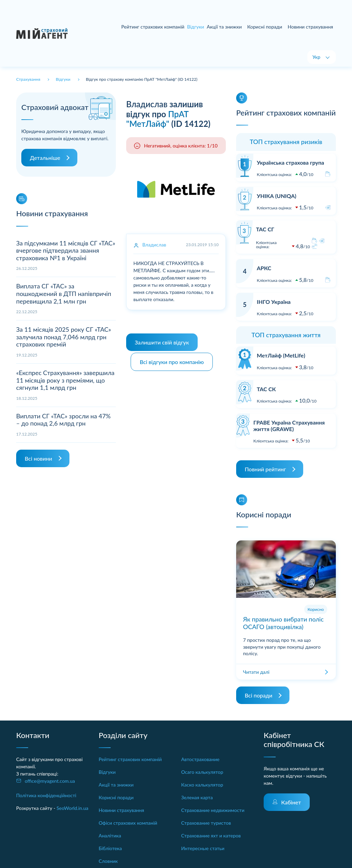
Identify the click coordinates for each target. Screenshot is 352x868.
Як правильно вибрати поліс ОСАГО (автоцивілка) (283, 623)
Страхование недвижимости (213, 810)
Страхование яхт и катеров (211, 836)
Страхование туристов (206, 823)
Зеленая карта (197, 797)
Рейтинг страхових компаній (153, 27)
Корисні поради (265, 27)
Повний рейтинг (265, 469)
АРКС (264, 268)
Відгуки (107, 772)
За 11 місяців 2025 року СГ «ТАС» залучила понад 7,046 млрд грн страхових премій (64, 337)
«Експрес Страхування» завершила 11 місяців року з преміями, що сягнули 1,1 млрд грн (65, 380)
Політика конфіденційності (46, 795)
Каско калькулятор (202, 785)
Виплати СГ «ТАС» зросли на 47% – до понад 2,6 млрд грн (63, 420)
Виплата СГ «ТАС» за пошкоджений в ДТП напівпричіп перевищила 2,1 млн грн (64, 293)
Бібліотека (110, 848)
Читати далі (256, 672)
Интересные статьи (203, 848)
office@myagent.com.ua (50, 781)
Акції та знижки (224, 27)
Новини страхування (310, 27)
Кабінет (291, 802)
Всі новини (38, 458)
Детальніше (45, 158)
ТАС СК (266, 389)
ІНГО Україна (274, 302)
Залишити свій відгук (162, 342)
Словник (108, 861)
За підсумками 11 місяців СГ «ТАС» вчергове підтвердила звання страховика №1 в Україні (66, 250)
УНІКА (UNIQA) (277, 196)
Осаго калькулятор (202, 772)
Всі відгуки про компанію (173, 360)
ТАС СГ (265, 229)
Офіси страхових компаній (128, 823)
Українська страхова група (290, 162)
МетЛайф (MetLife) (281, 355)
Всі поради (258, 695)
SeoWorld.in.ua (72, 808)
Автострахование (200, 759)
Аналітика (110, 836)
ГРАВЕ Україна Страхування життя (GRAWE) (289, 426)
